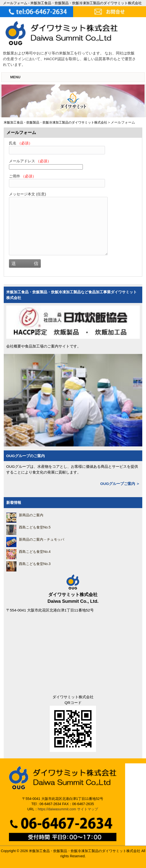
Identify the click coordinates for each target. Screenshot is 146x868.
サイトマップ (88, 809)
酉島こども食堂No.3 (35, 564)
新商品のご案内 (31, 515)
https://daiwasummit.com (57, 809)
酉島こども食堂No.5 (35, 527)
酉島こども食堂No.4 (35, 552)
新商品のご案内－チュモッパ (42, 539)
